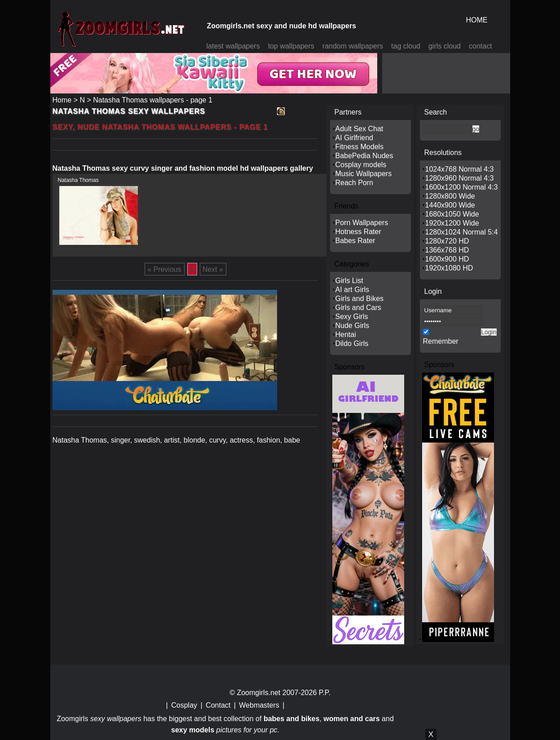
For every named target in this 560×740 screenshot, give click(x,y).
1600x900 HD (447, 259)
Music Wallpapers (364, 174)
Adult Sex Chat (359, 129)
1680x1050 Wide (452, 214)
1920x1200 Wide (452, 223)
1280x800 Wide (450, 196)
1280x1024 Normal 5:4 (462, 232)
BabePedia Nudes (364, 156)
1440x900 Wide (450, 205)
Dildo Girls (352, 343)
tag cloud (406, 46)
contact (481, 46)
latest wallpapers (233, 46)
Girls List (349, 281)
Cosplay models (361, 165)
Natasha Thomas (78, 180)
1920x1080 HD (449, 268)
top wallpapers (291, 46)
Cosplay (184, 705)
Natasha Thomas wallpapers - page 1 (153, 100)
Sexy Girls (352, 317)
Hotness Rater (358, 232)
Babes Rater (355, 241)
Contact (218, 705)
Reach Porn (355, 183)
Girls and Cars (358, 308)
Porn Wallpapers (362, 223)
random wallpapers (353, 46)
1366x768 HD (447, 250)
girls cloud (445, 46)
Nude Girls (353, 326)
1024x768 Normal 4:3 (460, 169)
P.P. (325, 693)
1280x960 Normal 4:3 (460, 178)
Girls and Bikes (360, 299)
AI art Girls (353, 290)
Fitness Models (360, 147)
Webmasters (259, 705)
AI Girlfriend (354, 138)
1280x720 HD (447, 241)
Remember (441, 341)
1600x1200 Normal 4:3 (462, 187)
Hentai (346, 335)
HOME (477, 20)
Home (62, 100)
